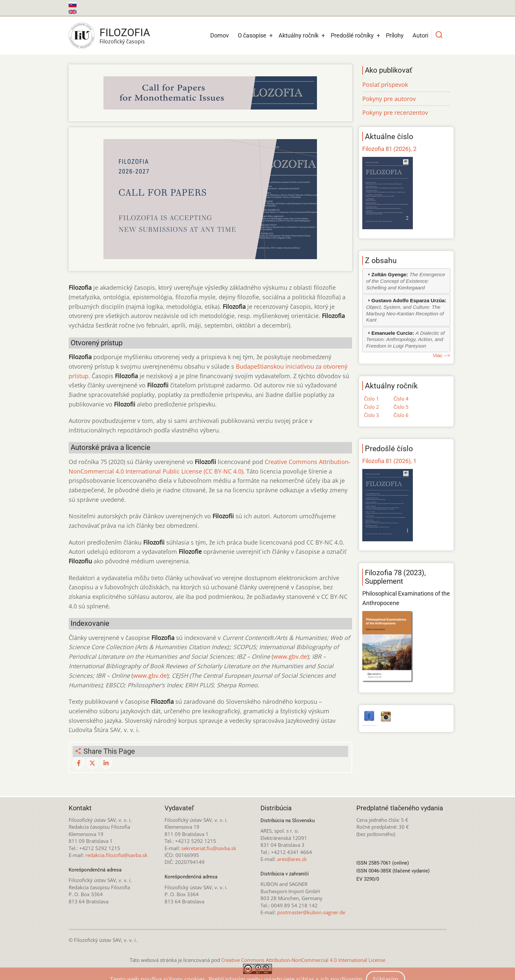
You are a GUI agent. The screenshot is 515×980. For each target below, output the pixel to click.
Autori (420, 35)
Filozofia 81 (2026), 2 (389, 149)
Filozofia (125, 33)
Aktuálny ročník (299, 35)
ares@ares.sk (292, 859)
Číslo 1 (371, 399)
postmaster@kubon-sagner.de (311, 912)
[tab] (406, 281)
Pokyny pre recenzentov (395, 112)
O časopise (252, 35)
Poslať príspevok (385, 85)
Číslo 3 (371, 415)
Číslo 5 (401, 407)
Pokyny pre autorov (389, 99)
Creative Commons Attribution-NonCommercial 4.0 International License (303, 960)
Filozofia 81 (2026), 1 (389, 461)
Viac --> (442, 355)
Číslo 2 (371, 407)
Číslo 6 (401, 415)
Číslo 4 (401, 399)
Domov (220, 35)
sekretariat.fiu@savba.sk (209, 848)
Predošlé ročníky (352, 35)
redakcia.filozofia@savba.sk (116, 855)
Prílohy (395, 35)
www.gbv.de (290, 656)
